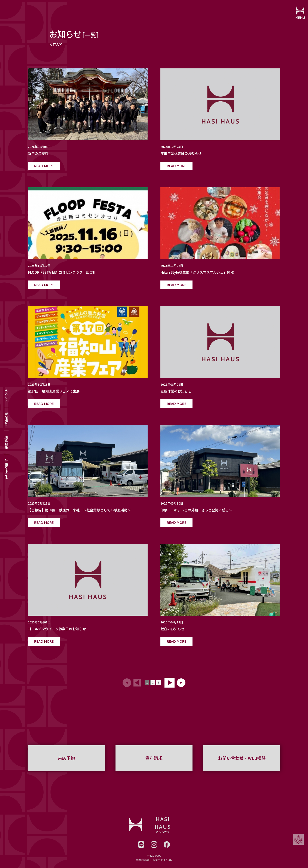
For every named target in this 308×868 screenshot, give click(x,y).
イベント (6, 395)
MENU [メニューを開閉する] (298, 18)
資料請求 (6, 442)
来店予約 (6, 419)
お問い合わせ (6, 469)
